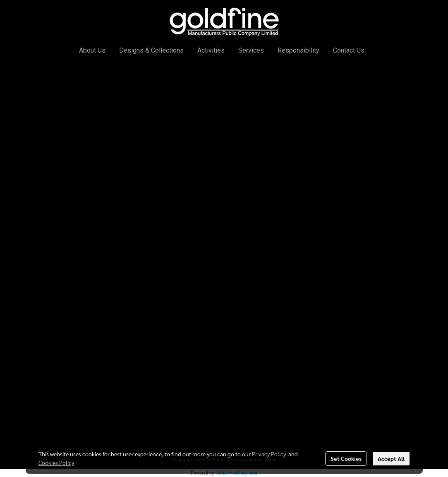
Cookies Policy (56, 463)
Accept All (391, 458)
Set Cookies (346, 458)
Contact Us (349, 50)
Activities (211, 50)
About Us (92, 50)
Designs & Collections (151, 50)
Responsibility (298, 50)
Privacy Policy (269, 454)
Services (251, 50)
